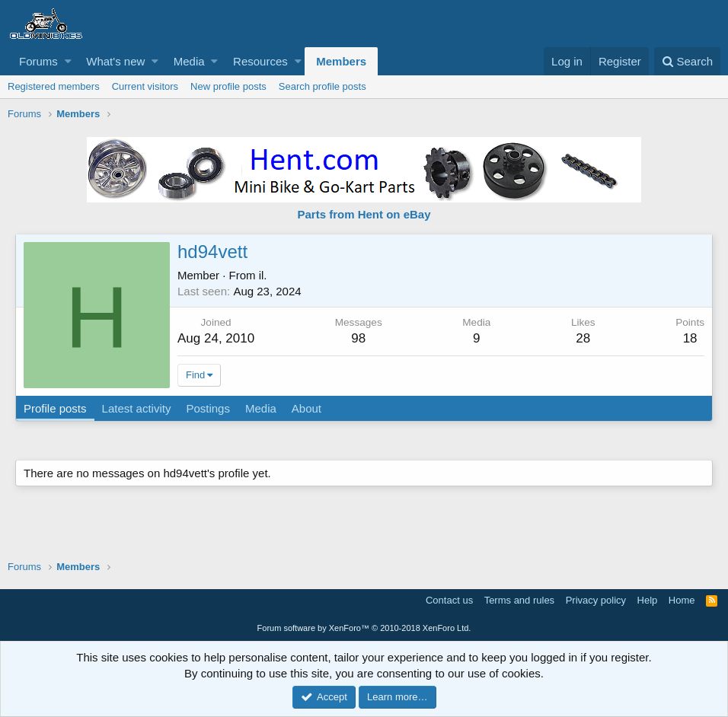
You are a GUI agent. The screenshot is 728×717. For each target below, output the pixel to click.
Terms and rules (519, 600)
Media (189, 61)
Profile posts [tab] (55, 408)
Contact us (449, 600)
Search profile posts (322, 86)
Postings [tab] (208, 408)
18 (690, 338)
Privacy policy (596, 600)
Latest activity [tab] (137, 408)
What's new (115, 61)
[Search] (687, 61)
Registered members (54, 86)
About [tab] (307, 408)
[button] (68, 61)
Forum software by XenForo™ (364, 628)
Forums (38, 61)
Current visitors (145, 86)
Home (682, 600)
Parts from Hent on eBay (364, 214)
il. (263, 275)
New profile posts (228, 86)
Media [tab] (261, 408)
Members (341, 61)
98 (358, 338)
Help (648, 600)
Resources (260, 61)
